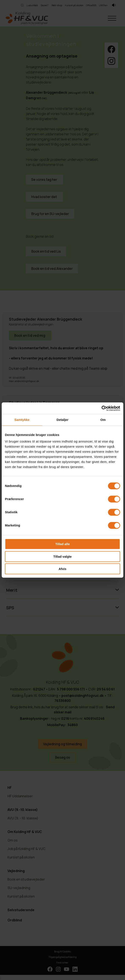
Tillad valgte (62, 556)
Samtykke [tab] (22, 420)
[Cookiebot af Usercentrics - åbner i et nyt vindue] (102, 408)
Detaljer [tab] (62, 420)
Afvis (63, 569)
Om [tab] (103, 420)
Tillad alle (62, 544)
